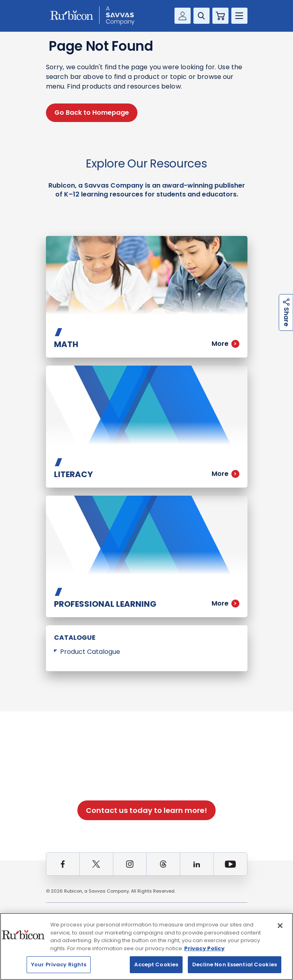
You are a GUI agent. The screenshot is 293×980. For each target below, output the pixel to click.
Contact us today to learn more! (146, 810)
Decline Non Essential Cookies (235, 964)
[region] (146, 946)
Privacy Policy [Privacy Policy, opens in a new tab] (204, 948)
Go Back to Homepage (92, 113)
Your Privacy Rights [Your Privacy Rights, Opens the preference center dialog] (59, 964)
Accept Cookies (156, 964)
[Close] (280, 926)
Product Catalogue (90, 652)
